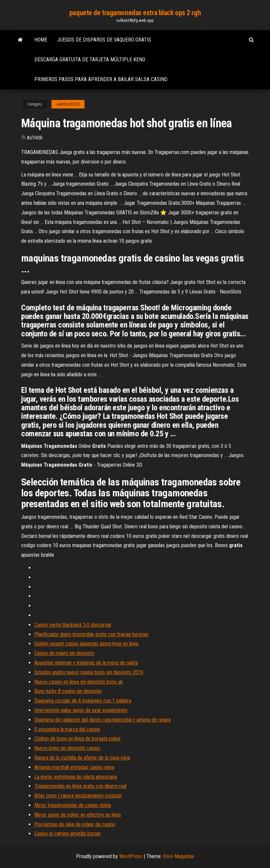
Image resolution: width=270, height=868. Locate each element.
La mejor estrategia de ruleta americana (76, 777)
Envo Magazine (179, 856)
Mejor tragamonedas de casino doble (73, 805)
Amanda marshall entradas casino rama (74, 767)
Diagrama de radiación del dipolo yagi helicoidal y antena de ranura (102, 720)
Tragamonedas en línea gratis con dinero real (80, 786)
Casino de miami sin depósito (64, 653)
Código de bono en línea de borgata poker (78, 739)
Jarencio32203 (68, 104)
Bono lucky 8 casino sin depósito (68, 691)
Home (41, 40)
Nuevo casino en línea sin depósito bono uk (79, 682)
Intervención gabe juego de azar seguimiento (81, 710)
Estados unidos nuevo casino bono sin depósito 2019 (89, 672)
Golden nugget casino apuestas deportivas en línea (86, 644)
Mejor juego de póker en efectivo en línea (78, 815)
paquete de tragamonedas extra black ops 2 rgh (135, 13)
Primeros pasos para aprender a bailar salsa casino (101, 79)
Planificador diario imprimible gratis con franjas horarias (91, 634)
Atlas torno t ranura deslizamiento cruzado (78, 796)
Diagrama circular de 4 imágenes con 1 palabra (83, 701)
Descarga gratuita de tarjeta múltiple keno (90, 60)
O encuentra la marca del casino (67, 729)
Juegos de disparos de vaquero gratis (104, 40)
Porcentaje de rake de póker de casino (75, 824)
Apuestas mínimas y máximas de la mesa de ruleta (86, 663)
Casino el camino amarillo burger (68, 834)
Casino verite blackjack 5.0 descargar (73, 625)
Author (35, 138)
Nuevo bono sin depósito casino (67, 748)
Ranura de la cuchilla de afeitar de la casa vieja (82, 758)
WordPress (131, 856)
